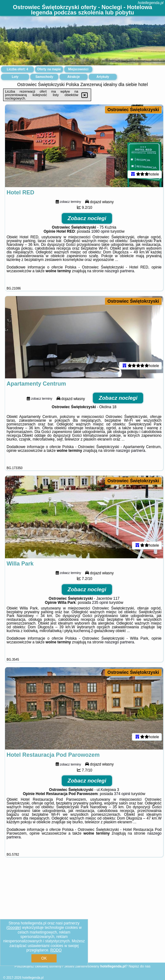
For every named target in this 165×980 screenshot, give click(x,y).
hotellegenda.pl (151, 3)
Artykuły (103, 77)
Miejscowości (78, 69)
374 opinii (122, 794)
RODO (56, 950)
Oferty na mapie (49, 69)
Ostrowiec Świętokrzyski (133, 110)
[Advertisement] (82, 917)
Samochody (44, 77)
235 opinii (100, 603)
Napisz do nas (140, 966)
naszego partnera (119, 271)
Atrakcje (73, 77)
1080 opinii (100, 231)
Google (14, 928)
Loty (15, 77)
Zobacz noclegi (87, 218)
